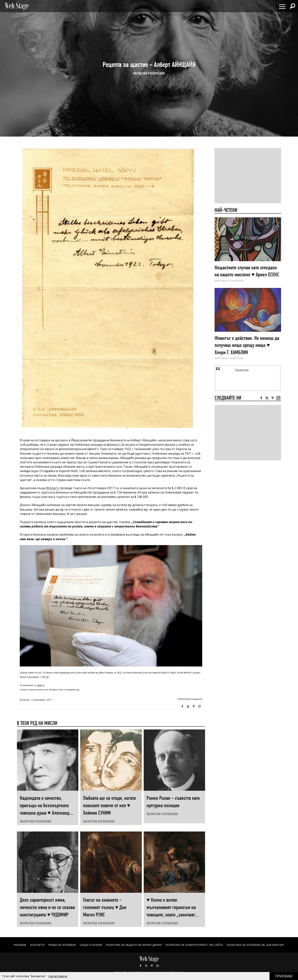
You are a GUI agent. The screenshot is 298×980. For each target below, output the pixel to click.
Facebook (182, 707)
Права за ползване (62, 945)
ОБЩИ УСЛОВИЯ (91, 945)
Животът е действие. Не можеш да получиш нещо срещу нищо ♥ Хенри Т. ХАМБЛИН (247, 345)
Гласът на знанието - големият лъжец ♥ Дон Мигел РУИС (105, 907)
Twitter (188, 707)
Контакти (37, 945)
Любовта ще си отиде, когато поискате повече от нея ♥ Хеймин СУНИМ (109, 805)
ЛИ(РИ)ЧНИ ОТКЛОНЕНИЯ (149, 73)
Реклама (20, 945)
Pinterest (152, 966)
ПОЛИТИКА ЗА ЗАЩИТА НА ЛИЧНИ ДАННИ (134, 945)
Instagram (199, 707)
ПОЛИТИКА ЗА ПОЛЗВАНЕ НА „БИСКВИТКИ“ (255, 945)
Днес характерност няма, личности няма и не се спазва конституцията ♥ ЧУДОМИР (47, 907)
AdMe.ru (41, 685)
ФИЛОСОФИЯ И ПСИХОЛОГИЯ (229, 281)
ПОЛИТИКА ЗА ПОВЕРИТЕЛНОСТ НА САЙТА (194, 945)
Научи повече (58, 976)
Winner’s (53, 488)
